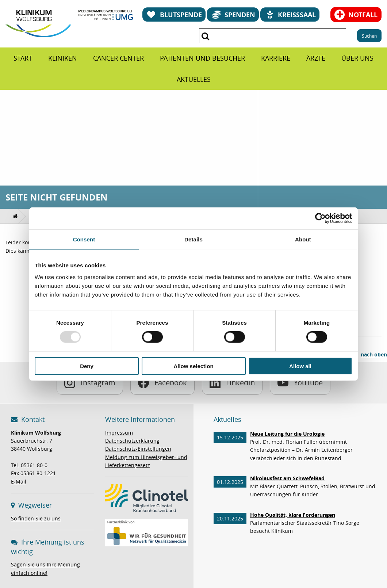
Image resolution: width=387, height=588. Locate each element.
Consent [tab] (84, 239)
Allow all (300, 366)
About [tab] (303, 239)
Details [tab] (193, 239)
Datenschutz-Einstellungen (138, 449)
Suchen (369, 36)
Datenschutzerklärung (132, 441)
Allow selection (193, 366)
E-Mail (19, 482)
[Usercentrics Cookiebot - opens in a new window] (320, 218)
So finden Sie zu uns (36, 518)
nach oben (374, 354)
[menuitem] (23, 58)
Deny (87, 366)
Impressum (119, 433)
